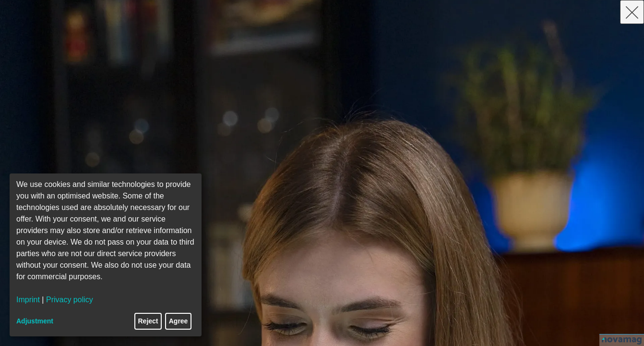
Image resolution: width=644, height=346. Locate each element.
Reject (148, 321)
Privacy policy (70, 300)
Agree (179, 321)
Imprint (28, 300)
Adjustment (35, 321)
